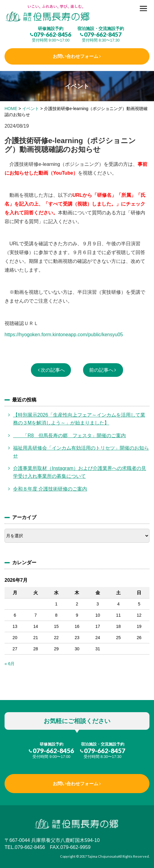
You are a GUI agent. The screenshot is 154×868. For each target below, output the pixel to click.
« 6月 (10, 664)
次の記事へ (53, 370)
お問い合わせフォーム (75, 56)
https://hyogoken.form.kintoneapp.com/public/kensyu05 (64, 335)
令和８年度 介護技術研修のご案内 (50, 489)
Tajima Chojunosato (103, 856)
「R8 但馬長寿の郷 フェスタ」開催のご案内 (69, 436)
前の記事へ (101, 370)
